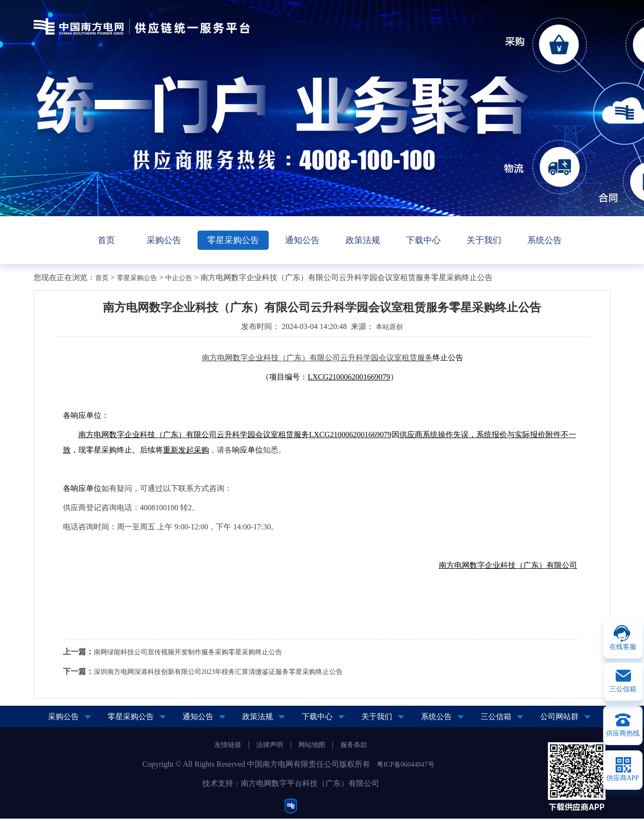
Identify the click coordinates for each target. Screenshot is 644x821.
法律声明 (270, 745)
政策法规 (363, 240)
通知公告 (302, 240)
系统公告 (545, 240)
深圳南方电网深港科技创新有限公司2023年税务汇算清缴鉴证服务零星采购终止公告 (218, 672)
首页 (106, 240)
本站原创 (389, 327)
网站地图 (312, 745)
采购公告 (164, 240)
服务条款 (354, 745)
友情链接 (228, 745)
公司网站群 (559, 717)
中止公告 (179, 278)
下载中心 (423, 240)
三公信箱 (496, 717)
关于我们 (484, 240)
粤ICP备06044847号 (406, 765)
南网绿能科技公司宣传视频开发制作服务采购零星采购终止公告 (188, 652)
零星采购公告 (233, 240)
